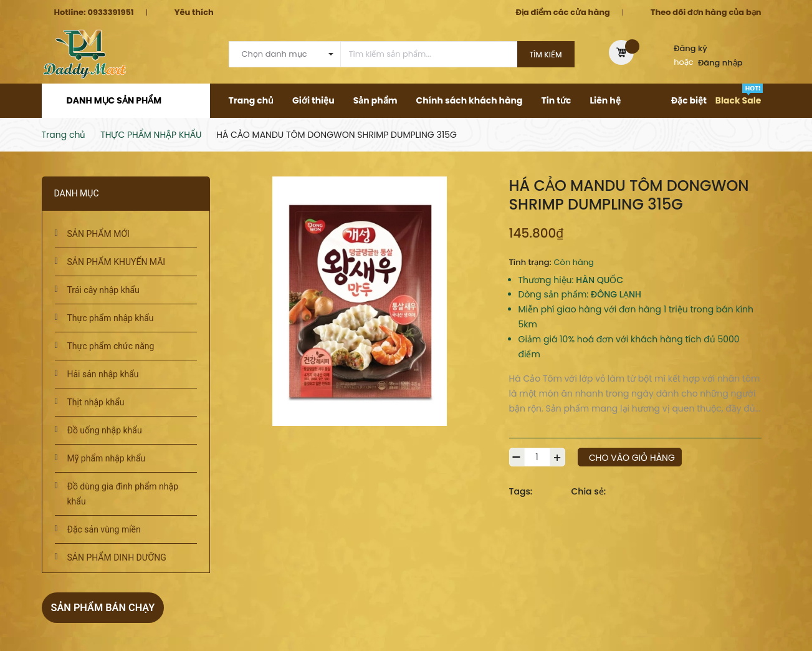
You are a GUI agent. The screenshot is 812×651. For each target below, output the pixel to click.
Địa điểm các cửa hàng (562, 12)
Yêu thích (194, 12)
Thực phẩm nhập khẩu (111, 318)
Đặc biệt (689, 100)
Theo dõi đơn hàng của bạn (706, 12)
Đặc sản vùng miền (104, 529)
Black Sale (738, 100)
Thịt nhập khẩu (96, 402)
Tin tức (556, 100)
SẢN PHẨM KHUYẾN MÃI (117, 262)
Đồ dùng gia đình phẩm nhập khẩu (123, 494)
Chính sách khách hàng (469, 100)
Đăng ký (690, 48)
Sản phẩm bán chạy (108, 607)
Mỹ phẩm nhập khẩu (107, 458)
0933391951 (110, 12)
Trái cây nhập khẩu (103, 290)
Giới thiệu (313, 100)
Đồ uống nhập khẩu (105, 430)
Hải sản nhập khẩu (103, 374)
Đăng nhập (720, 63)
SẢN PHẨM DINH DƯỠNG (117, 557)
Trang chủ (251, 100)
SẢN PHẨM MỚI (98, 234)
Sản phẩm (375, 100)
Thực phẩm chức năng (111, 346)
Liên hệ (605, 100)
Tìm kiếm (546, 55)
